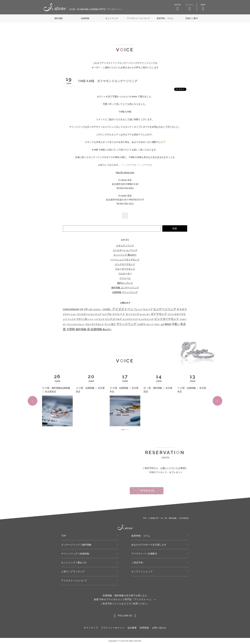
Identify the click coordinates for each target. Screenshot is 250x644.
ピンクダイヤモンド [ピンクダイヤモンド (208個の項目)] (167, 319)
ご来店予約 (137, 563)
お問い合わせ (159, 628)
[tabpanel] (57, 401)
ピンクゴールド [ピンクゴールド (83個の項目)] (114, 319)
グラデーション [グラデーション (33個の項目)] (70, 314)
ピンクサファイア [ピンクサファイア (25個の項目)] (130, 319)
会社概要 (132, 628)
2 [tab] (127, 430)
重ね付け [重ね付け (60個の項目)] (107, 329)
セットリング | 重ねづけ (74, 563)
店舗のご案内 (191, 18)
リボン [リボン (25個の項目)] (157, 324)
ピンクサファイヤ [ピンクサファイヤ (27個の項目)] (146, 319)
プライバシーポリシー (113, 628)
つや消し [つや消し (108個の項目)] (107, 309)
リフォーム (125, 278)
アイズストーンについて (138, 18)
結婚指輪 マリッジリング (125, 292)
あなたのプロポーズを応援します (149, 545)
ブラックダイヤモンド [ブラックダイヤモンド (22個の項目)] (76, 324)
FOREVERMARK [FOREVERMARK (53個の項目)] (71, 309)
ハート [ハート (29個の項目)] (91, 319)
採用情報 (144, 628)
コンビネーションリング (125, 250)
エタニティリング (125, 246)
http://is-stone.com (125, 173)
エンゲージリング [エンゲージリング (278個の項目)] (165, 309)
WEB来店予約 (147, 491)
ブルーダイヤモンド (125, 269)
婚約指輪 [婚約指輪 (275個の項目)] (81, 329)
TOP (64, 536)
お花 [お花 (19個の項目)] (90, 309)
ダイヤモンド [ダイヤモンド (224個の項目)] (159, 314)
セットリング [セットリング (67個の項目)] (132, 314)
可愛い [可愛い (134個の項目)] (176, 324)
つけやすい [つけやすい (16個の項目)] (97, 309)
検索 (175, 228)
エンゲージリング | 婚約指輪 (76, 545)
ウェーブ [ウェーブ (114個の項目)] (148, 309)
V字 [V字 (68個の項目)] (86, 309)
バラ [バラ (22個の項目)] (96, 319)
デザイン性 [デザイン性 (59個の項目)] (82, 319)
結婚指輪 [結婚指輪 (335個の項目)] (96, 329)
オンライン (190, 8)
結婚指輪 (85, 18)
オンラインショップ (142, 571)
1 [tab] (123, 430)
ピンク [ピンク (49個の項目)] (101, 319)
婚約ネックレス (125, 283)
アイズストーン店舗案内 (144, 554)
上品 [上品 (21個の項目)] (162, 324)
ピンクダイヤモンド (125, 264)
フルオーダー (125, 274)
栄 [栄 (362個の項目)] (88, 329)
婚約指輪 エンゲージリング (125, 288)
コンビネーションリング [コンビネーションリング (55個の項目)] (89, 314)
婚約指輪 (59, 18)
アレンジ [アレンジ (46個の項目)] (138, 309)
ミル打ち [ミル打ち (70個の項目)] (141, 324)
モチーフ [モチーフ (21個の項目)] (150, 324)
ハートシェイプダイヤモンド (125, 260)
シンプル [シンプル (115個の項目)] (107, 314)
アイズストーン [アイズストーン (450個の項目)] (123, 309)
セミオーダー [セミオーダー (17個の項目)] (145, 314)
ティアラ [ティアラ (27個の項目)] (72, 319)
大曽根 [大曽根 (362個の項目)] (71, 329)
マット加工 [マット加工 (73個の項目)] (110, 324)
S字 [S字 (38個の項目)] (82, 309)
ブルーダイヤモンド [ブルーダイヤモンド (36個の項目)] (94, 324)
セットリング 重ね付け (125, 255)
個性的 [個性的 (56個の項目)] (168, 324)
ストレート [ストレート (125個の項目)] (119, 314)
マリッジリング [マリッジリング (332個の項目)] (126, 324)
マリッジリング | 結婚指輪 (75, 554)
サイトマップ (91, 628)
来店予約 (178, 8)
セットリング (112, 18)
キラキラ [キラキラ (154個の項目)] (182, 309)
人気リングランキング (73, 571)
